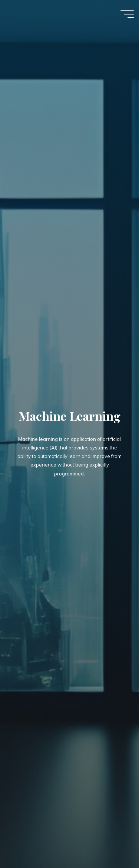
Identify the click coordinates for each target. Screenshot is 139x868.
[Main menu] (127, 14)
